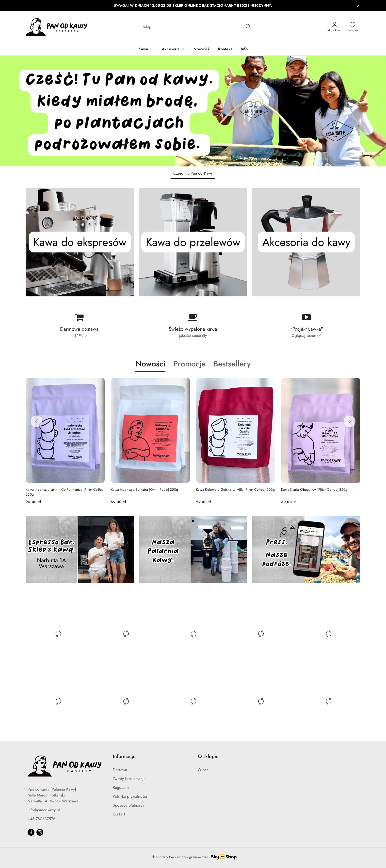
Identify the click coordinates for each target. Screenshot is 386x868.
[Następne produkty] (350, 421)
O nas (203, 770)
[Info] (244, 49)
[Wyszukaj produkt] (195, 27)
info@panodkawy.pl (44, 810)
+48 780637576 (41, 819)
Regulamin (121, 787)
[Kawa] (146, 49)
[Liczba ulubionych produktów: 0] (352, 27)
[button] (150, 368)
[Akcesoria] (173, 49)
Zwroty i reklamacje (129, 779)
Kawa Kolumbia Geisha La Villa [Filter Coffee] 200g (235, 489)
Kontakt (119, 814)
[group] (193, 111)
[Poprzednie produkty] (36, 421)
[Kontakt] (225, 49)
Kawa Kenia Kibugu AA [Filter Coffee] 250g (314, 489)
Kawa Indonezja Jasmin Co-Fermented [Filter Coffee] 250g (65, 492)
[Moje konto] (335, 27)
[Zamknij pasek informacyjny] (358, 6)
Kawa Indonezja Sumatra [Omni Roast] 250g (144, 489)
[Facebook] (31, 832)
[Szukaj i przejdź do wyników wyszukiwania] (248, 27)
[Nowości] (201, 49)
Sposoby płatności (128, 805)
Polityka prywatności (130, 796)
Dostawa (120, 770)
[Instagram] (40, 832)
